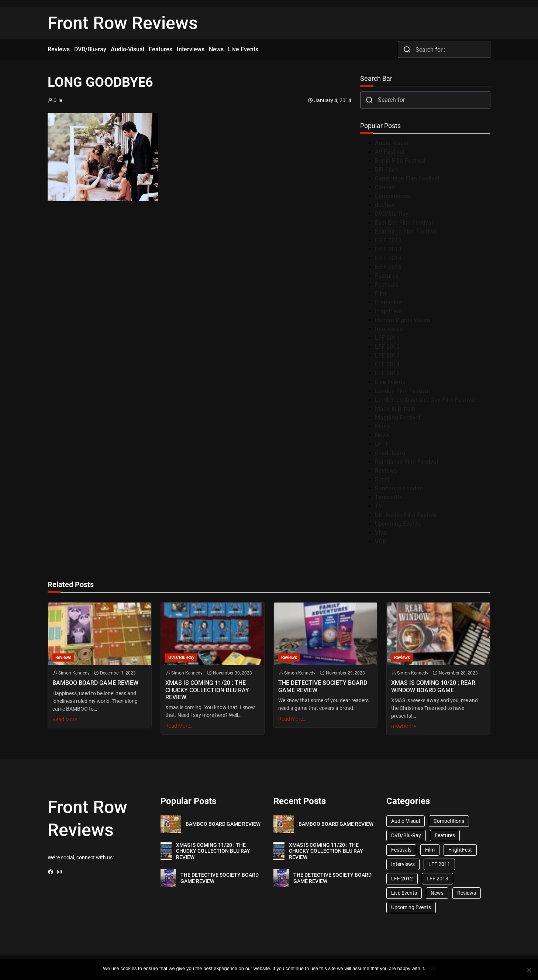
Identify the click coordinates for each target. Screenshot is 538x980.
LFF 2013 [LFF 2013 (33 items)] (437, 879)
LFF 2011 (387, 338)
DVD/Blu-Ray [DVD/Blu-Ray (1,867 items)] (406, 835)
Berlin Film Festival (400, 161)
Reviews (386, 471)
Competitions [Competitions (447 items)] (449, 821)
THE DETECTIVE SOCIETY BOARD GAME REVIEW (323, 686)
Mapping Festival (398, 417)
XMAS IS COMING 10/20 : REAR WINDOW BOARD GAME (433, 686)
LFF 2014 (387, 364)
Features (387, 276)
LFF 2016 (387, 373)
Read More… (66, 720)
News (382, 435)
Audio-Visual (392, 143)
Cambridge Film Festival (407, 178)
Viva (381, 533)
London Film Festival (402, 391)
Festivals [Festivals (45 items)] (401, 850)
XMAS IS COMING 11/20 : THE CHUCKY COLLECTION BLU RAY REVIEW (207, 690)
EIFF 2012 (388, 240)
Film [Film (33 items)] (430, 850)
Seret (382, 479)
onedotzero (390, 453)
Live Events (390, 382)
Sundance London (399, 488)
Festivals (387, 285)
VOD (381, 541)
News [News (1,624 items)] (437, 893)
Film (381, 294)
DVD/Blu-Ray (392, 214)
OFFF (382, 444)
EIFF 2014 (388, 258)
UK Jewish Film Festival (406, 515)
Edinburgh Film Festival (406, 232)
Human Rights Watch (403, 320)
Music (383, 426)
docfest (385, 205)
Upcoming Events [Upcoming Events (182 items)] (411, 907)
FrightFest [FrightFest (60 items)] (460, 850)
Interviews (389, 329)
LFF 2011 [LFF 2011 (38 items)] (439, 864)
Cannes (385, 187)
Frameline (388, 302)
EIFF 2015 (388, 267)
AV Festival (390, 152)
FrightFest (388, 311)
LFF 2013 (387, 356)
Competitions (392, 196)
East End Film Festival (404, 223)
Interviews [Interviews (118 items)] (403, 864)
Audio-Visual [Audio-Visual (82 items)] (406, 821)
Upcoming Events (398, 524)
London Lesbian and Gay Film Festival (425, 400)
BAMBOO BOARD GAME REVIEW (95, 683)
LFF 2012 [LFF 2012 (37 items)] (402, 879)
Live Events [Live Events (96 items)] (404, 893)
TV (379, 506)
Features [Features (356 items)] (445, 835)
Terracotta (389, 497)
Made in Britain (395, 409)
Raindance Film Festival (406, 462)
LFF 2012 (387, 347)
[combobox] (444, 49)
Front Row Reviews (123, 23)
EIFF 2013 (388, 249)
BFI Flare (387, 170)
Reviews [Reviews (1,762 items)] (467, 893)
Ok (432, 968)
